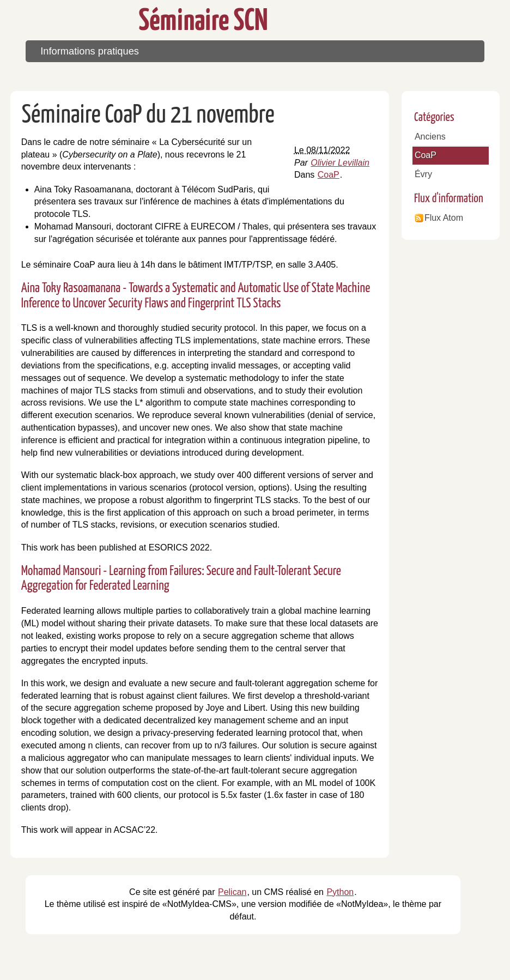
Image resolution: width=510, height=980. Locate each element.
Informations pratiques (90, 51)
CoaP (329, 175)
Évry (423, 174)
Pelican (232, 892)
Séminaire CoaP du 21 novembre (148, 116)
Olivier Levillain (340, 163)
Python (340, 892)
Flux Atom (444, 218)
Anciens (430, 137)
